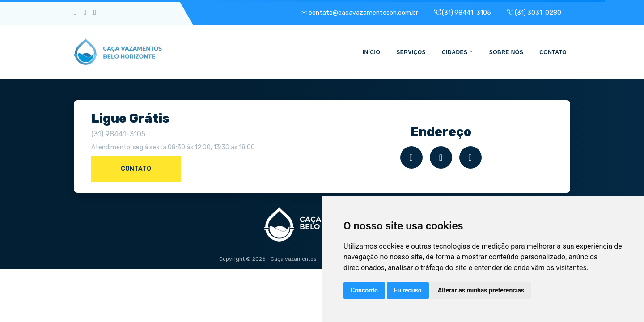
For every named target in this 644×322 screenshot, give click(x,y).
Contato (136, 169)
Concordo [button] (364, 290)
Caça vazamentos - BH (300, 259)
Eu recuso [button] (408, 290)
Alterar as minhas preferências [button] (481, 290)
